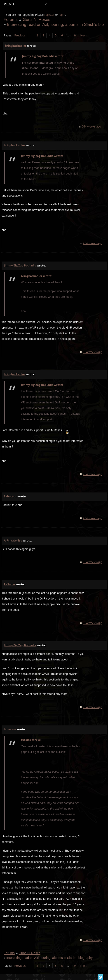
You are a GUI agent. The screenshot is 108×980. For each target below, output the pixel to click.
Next (83, 35)
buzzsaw (10, 729)
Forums (11, 19)
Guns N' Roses (36, 19)
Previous (20, 35)
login (62, 15)
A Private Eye (13, 540)
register (50, 15)
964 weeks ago (91, 126)
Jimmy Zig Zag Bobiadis (20, 265)
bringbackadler (16, 46)
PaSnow (9, 584)
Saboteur (10, 496)
